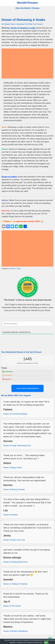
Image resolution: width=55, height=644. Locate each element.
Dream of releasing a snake (23, 28)
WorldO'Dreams (28, 3)
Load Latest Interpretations (27, 388)
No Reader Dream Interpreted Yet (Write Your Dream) (22, 24)
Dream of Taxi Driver (12, 606)
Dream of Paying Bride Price (15, 562)
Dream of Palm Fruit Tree (14, 540)
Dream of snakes (9, 177)
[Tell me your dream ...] (27, 324)
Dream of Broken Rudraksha (16, 631)
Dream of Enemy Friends (14, 490)
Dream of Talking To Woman (15, 584)
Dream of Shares (11, 515)
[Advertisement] (27, 64)
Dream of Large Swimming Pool (17, 446)
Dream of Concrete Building (15, 414)
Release (13, 269)
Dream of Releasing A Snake (23, 20)
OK (46, 642)
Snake (19, 269)
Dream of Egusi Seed (12, 468)
